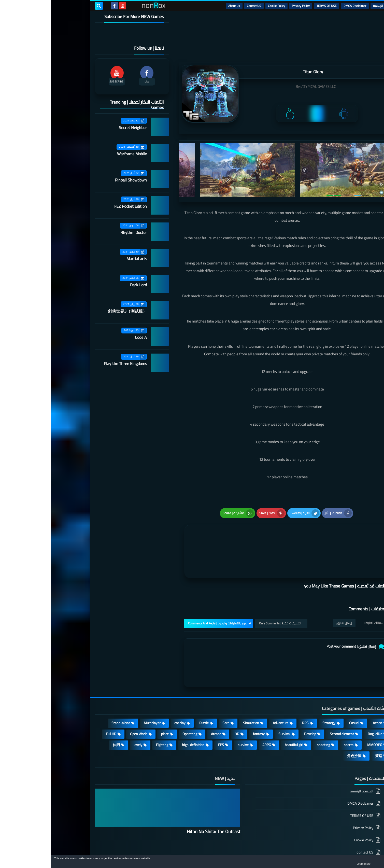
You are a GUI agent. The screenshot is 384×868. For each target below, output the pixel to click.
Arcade (165, 705)
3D (186, 705)
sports (298, 716)
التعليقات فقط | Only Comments (229, 594)
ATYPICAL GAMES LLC (268, 86)
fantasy (208, 705)
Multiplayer (102, 694)
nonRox (301, 852)
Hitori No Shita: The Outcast (163, 802)
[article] (186, 534)
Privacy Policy (250, 6)
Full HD (60, 705)
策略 (328, 726)
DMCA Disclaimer (304, 6)
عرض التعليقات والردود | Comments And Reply (167, 594)
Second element (291, 705)
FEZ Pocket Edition (80, 206)
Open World (88, 705)
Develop (259, 705)
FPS (170, 716)
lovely (87, 716)
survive (193, 716)
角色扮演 (304, 726)
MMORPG (324, 716)
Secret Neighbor (82, 128)
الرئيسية (327, 6)
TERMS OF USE (276, 6)
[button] (364, 862)
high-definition (143, 716)
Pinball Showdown (80, 180)
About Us (183, 6)
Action (327, 694)
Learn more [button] (335, 864)
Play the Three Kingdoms (75, 363)
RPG (255, 694)
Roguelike (324, 705)
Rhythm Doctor (83, 232)
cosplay (129, 694)
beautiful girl (243, 716)
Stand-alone (70, 694)
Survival (234, 705)
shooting (273, 716)
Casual (303, 694)
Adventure (230, 694)
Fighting (111, 716)
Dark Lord (88, 285)
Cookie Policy (226, 6)
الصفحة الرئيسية (311, 762)
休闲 (66, 716)
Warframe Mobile (81, 154)
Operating (139, 705)
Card (175, 694)
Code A (90, 337)
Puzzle (153, 694)
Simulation (200, 694)
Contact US (203, 6)
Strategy (278, 694)
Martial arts (86, 259)
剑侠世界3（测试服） (77, 311)
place (114, 705)
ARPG (216, 716)
